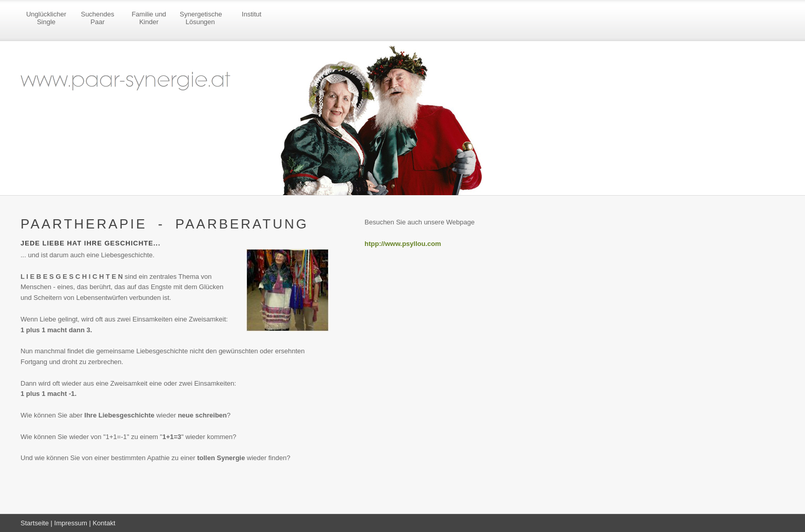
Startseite (35, 523)
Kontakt (104, 523)
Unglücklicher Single (46, 18)
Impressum (71, 523)
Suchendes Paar (97, 18)
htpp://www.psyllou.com (403, 244)
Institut (252, 14)
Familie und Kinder (149, 18)
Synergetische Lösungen (201, 18)
